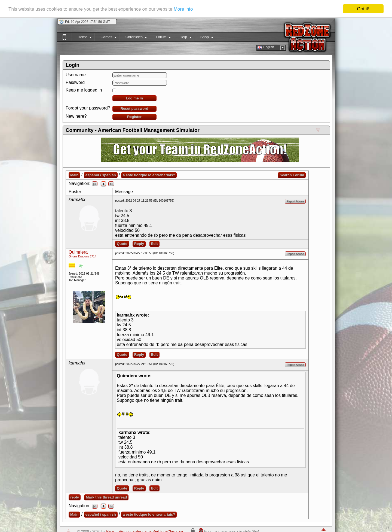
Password (75, 82)
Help (183, 38)
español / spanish (101, 175)
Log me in (134, 98)
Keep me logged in (84, 90)
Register (134, 117)
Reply (139, 244)
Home (82, 38)
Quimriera (78, 252)
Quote (122, 244)
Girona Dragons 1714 (82, 256)
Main (74, 175)
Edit (154, 244)
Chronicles (134, 38)
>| (111, 184)
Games (106, 38)
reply (75, 497)
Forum (160, 38)
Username (76, 75)
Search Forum (292, 175)
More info (183, 9)
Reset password (134, 109)
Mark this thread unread (106, 497)
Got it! (363, 9)
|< (95, 184)
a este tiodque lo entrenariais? (149, 175)
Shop (204, 38)
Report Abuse (295, 201)
